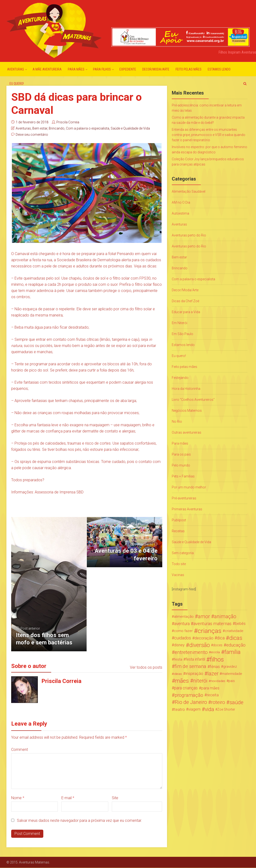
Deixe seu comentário (32, 135)
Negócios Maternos (187, 411)
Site (115, 798)
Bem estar (40, 128)
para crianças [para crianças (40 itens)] (186, 688)
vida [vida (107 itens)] (209, 709)
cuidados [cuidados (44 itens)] (183, 638)
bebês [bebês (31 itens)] (240, 624)
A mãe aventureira (47, 69)
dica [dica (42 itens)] (221, 638)
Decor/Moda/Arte (156, 69)
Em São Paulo (182, 334)
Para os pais (181, 454)
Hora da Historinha (186, 389)
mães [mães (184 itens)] (182, 681)
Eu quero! (17, 84)
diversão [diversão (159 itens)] (199, 645)
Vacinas (178, 575)
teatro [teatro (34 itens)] (180, 709)
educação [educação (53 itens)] (236, 645)
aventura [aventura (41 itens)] (182, 624)
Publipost (179, 520)
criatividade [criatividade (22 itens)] (234, 631)
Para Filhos (102, 69)
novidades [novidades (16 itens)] (218, 681)
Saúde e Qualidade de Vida (130, 128)
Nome (18, 798)
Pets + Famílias (183, 476)
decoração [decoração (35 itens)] (204, 638)
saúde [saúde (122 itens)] (236, 702)
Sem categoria (183, 553)
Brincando (57, 128)
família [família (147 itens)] (232, 652)
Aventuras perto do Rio (189, 235)
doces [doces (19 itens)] (218, 645)
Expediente (128, 69)
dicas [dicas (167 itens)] (236, 638)
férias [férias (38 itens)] (215, 667)
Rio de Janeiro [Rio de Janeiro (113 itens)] (191, 702)
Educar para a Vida (186, 312)
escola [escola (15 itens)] (215, 652)
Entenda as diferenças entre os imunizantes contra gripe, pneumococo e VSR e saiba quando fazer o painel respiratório (209, 135)
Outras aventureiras (187, 432)
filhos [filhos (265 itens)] (217, 659)
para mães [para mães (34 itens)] (210, 688)
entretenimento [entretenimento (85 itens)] (191, 652)
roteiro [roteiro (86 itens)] (218, 702)
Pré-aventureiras (184, 498)
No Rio (177, 421)
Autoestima (180, 213)
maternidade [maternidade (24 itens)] (232, 674)
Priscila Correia (68, 122)
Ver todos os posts (146, 667)
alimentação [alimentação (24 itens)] (184, 617)
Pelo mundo (181, 465)
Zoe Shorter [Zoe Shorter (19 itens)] (226, 709)
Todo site (179, 564)
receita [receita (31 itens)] (213, 695)
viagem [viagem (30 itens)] (194, 709)
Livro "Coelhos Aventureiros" (193, 400)
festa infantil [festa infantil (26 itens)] (195, 659)
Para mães (76, 69)
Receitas (178, 531)
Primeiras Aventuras (187, 509)
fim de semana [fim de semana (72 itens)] (190, 666)
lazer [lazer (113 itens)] (213, 674)
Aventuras (16, 69)
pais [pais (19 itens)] (232, 681)
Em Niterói (180, 323)
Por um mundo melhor (189, 487)
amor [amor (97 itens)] (204, 617)
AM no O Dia (181, 202)
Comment (20, 750)
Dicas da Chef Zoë (185, 301)
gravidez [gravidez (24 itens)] (230, 667)
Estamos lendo (219, 69)
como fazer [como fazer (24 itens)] (183, 631)
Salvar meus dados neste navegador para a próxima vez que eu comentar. (79, 820)
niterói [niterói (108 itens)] (200, 681)
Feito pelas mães (189, 69)
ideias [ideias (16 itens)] (178, 674)
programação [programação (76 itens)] (189, 695)
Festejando (180, 378)
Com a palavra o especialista (88, 128)
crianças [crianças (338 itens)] (210, 631)
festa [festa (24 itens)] (178, 659)
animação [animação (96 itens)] (225, 617)
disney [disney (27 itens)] (179, 645)
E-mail (68, 798)
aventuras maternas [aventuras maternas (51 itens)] (212, 624)
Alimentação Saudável (189, 191)
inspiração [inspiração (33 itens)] (194, 674)
